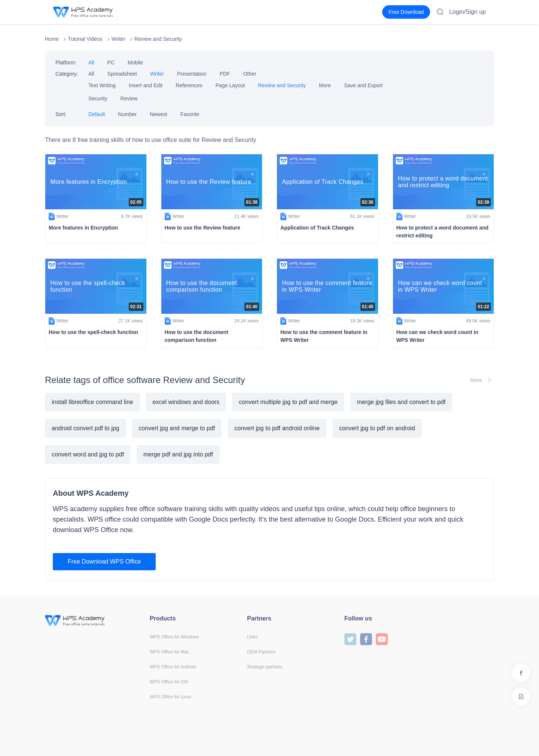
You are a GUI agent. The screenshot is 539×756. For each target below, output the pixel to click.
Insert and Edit (146, 85)
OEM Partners (261, 652)
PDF (225, 74)
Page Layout (230, 85)
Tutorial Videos (85, 39)
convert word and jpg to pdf (88, 454)
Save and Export (363, 85)
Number (127, 114)
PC (111, 63)
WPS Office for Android (173, 667)
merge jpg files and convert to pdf (401, 402)
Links (252, 637)
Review (129, 98)
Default (97, 114)
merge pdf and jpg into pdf (178, 454)
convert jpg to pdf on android (377, 428)
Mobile (135, 63)
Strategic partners (265, 667)
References (189, 85)
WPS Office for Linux (170, 697)
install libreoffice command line (92, 402)
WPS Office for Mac (169, 652)
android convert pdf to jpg (86, 428)
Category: (67, 74)
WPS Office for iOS (169, 682)
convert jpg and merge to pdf (177, 428)
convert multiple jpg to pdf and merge (288, 402)
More (325, 85)
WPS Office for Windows (174, 637)
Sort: (61, 114)
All (91, 63)
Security (98, 98)
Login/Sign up (468, 12)
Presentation (192, 74)
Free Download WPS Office (104, 561)
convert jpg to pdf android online (277, 428)
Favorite (190, 114)
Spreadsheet (122, 74)
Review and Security (158, 39)
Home (52, 39)
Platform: (66, 63)
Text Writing (102, 85)
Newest (159, 114)
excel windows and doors (186, 402)
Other (250, 74)
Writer (118, 39)
